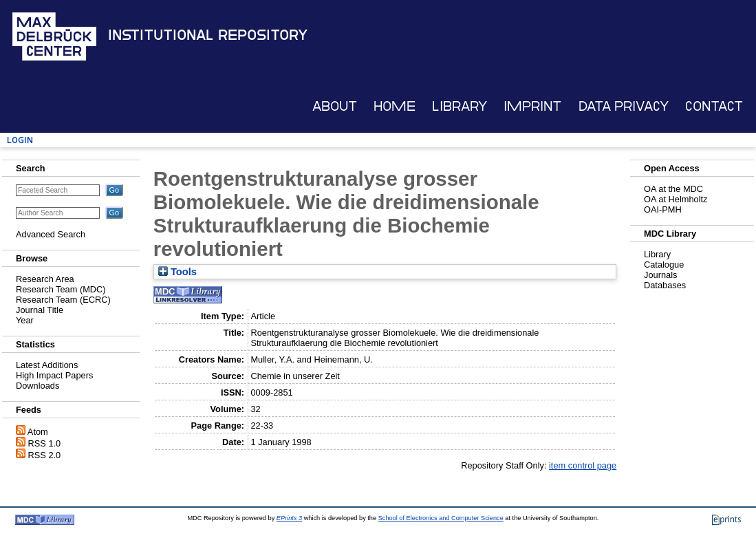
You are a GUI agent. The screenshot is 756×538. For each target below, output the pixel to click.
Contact (714, 106)
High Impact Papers (54, 375)
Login (20, 140)
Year (25, 320)
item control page (583, 465)
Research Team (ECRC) (63, 300)
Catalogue (664, 265)
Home (395, 106)
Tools (177, 272)
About (335, 106)
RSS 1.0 (45, 443)
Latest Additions (47, 365)
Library (460, 106)
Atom (38, 432)
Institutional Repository (208, 35)
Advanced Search (51, 234)
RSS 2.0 (45, 455)
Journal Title (40, 310)
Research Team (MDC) (61, 289)
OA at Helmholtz (676, 199)
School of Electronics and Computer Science (441, 518)
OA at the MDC (673, 189)
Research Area (45, 279)
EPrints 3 (289, 518)
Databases (665, 285)
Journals (660, 275)
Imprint (532, 106)
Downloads (37, 386)
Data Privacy (624, 106)
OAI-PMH (663, 209)
